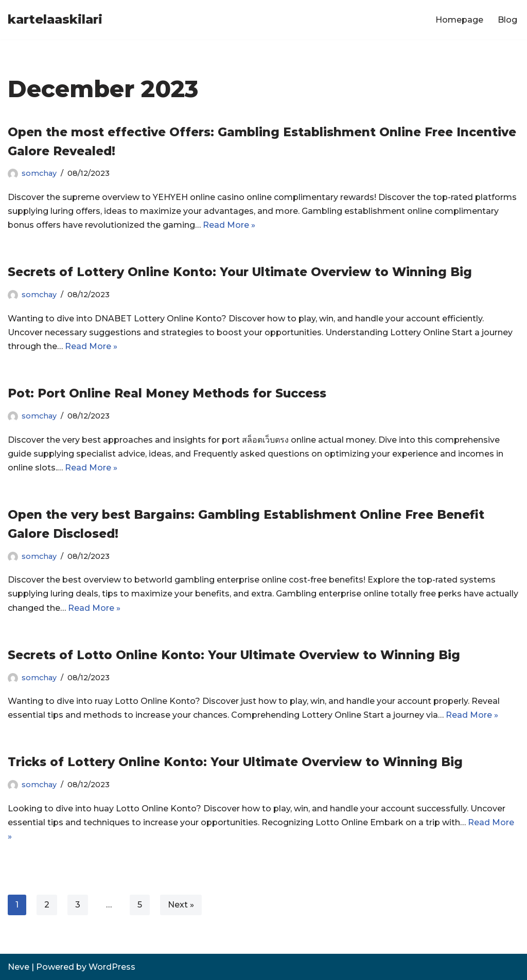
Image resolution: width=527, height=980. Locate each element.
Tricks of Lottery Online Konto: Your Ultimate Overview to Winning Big (235, 762)
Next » (181, 905)
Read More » (229, 225)
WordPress (112, 967)
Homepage (459, 20)
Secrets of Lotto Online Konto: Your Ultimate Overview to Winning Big (234, 655)
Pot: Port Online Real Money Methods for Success (167, 393)
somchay (39, 173)
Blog (507, 20)
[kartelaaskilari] (55, 20)
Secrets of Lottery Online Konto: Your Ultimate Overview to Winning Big (240, 272)
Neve (19, 967)
